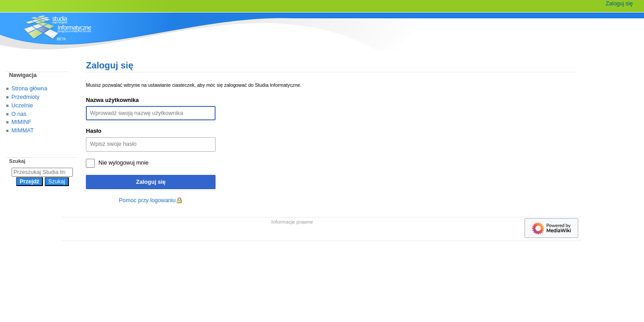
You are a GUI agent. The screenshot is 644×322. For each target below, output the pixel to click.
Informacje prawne (292, 222)
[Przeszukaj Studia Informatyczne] (42, 172)
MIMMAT (23, 131)
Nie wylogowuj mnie (123, 163)
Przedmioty (26, 97)
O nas (19, 114)
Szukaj (17, 161)
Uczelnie (22, 106)
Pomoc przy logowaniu (147, 200)
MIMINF (22, 122)
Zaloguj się (151, 182)
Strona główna (30, 89)
